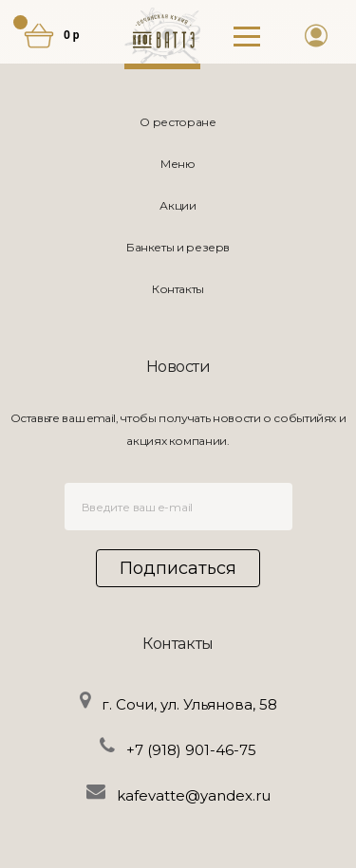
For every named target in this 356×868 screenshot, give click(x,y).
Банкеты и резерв (178, 247)
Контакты (178, 289)
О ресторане (178, 122)
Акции (178, 205)
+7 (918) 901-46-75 (191, 750)
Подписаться (178, 568)
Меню (178, 164)
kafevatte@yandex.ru (194, 795)
